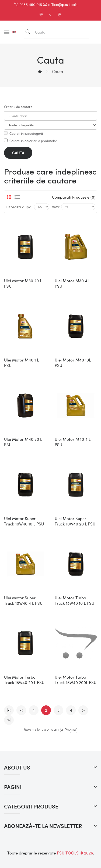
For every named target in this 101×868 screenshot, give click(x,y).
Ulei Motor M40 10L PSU (73, 363)
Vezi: (56, 207)
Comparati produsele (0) (74, 197)
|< (9, 710)
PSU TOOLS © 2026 (75, 853)
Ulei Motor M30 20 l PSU (23, 283)
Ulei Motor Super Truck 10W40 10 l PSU (24, 521)
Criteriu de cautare (18, 107)
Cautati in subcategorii (23, 133)
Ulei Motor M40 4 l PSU (73, 442)
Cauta (58, 71)
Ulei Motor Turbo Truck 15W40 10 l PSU (74, 600)
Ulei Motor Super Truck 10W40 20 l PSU (75, 521)
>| (9, 720)
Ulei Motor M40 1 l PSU (21, 363)
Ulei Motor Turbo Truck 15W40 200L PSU (76, 680)
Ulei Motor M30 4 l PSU (72, 283)
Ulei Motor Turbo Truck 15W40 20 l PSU (24, 680)
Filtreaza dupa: (19, 207)
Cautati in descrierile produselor (31, 141)
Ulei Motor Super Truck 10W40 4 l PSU (23, 600)
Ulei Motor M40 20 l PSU (23, 442)
